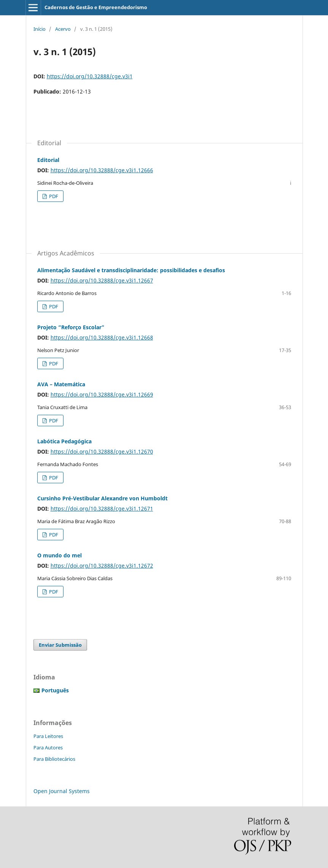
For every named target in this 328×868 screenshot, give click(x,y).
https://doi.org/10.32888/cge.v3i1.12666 (102, 170)
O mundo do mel (59, 555)
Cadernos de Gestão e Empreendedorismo (96, 7)
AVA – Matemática (61, 384)
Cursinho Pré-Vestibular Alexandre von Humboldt (102, 498)
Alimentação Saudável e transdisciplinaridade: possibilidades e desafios (131, 270)
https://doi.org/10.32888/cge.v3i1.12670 (102, 451)
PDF (53, 196)
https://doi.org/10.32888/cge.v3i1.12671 (102, 509)
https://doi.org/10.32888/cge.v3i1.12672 (102, 566)
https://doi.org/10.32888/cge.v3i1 (90, 76)
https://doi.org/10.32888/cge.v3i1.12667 (102, 280)
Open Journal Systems (62, 791)
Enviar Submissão (60, 645)
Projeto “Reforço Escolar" (71, 327)
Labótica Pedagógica (64, 441)
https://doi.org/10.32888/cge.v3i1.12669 (102, 394)
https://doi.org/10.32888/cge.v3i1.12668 (102, 337)
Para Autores (48, 747)
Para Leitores (48, 736)
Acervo (63, 29)
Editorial (48, 160)
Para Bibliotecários (54, 759)
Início (40, 29)
